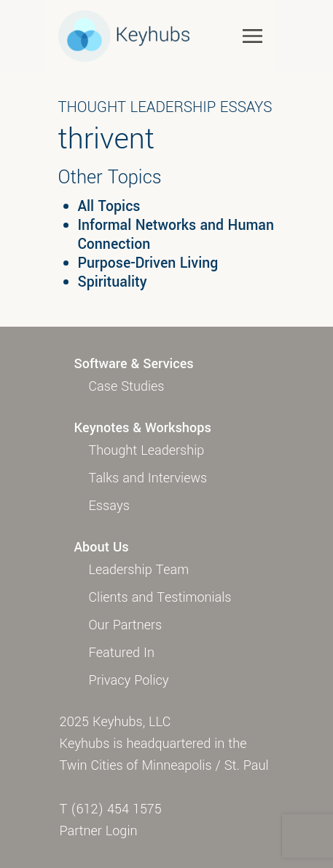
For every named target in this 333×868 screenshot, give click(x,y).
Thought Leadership (147, 450)
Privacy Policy (129, 680)
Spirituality (113, 282)
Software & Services (134, 364)
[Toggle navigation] (252, 35)
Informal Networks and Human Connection (176, 235)
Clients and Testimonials (160, 597)
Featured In (122, 653)
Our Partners (126, 625)
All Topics (109, 207)
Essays (109, 506)
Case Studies (127, 386)
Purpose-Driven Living (148, 263)
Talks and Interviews (148, 478)
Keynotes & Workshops (143, 428)
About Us (102, 547)
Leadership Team (139, 570)
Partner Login (99, 831)
